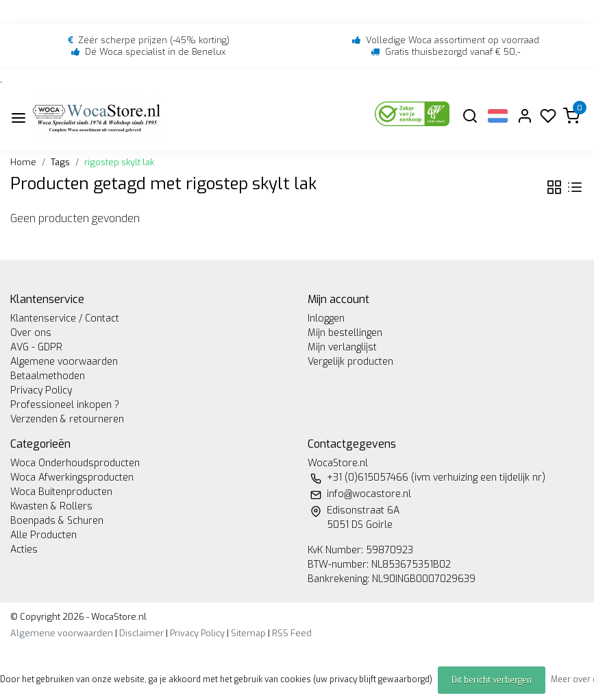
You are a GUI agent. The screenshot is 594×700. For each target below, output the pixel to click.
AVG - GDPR (36, 347)
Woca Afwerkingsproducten (72, 478)
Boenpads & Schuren (57, 521)
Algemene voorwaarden (64, 362)
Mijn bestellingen (345, 333)
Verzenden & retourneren (67, 419)
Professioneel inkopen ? (65, 405)
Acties (24, 550)
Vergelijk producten (350, 362)
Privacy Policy (41, 390)
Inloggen (326, 318)
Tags (60, 162)
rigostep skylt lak (119, 162)
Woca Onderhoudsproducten (75, 463)
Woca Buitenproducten (61, 492)
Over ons (31, 333)
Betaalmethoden (48, 376)
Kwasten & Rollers (51, 506)
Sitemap (248, 633)
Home (23, 162)
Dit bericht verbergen (492, 680)
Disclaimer (141, 633)
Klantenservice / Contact (65, 318)
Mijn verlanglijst (342, 347)
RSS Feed (292, 633)
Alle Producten (44, 535)
